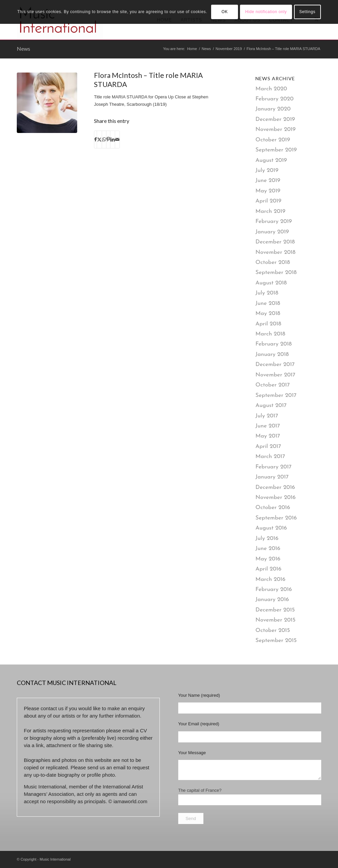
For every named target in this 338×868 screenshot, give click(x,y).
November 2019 (276, 129)
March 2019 (270, 211)
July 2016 (267, 538)
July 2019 (267, 170)
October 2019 (273, 140)
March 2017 (270, 456)
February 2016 (274, 589)
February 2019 (274, 221)
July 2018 (267, 293)
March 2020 (271, 89)
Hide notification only (266, 12)
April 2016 (268, 569)
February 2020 (275, 99)
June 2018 (268, 303)
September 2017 (276, 395)
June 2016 (268, 549)
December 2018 (275, 242)
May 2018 (268, 313)
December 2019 (275, 119)
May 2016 (268, 559)
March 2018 (270, 334)
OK (225, 12)
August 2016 (271, 528)
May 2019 (268, 191)
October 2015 (273, 630)
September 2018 (276, 272)
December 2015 (275, 610)
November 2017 (275, 375)
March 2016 (270, 579)
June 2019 (268, 180)
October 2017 (273, 385)
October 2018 (273, 262)
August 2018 (271, 283)
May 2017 (268, 436)
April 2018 (268, 324)
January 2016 (272, 600)
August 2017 (271, 405)
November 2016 (276, 497)
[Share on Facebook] (95, 140)
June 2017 (268, 426)
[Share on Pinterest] (108, 140)
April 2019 (268, 201)
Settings (307, 12)
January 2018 (272, 354)
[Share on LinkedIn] (113, 140)
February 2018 (274, 344)
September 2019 (276, 150)
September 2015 (276, 641)
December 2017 (275, 364)
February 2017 (274, 467)
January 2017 (272, 477)
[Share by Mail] (117, 140)
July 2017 (267, 416)
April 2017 (268, 446)
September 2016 (276, 518)
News (23, 49)
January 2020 (273, 109)
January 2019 (272, 232)
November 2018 (275, 252)
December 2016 (275, 487)
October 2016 (273, 508)
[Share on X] (99, 140)
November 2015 (275, 620)
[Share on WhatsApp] (104, 140)
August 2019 (271, 160)
